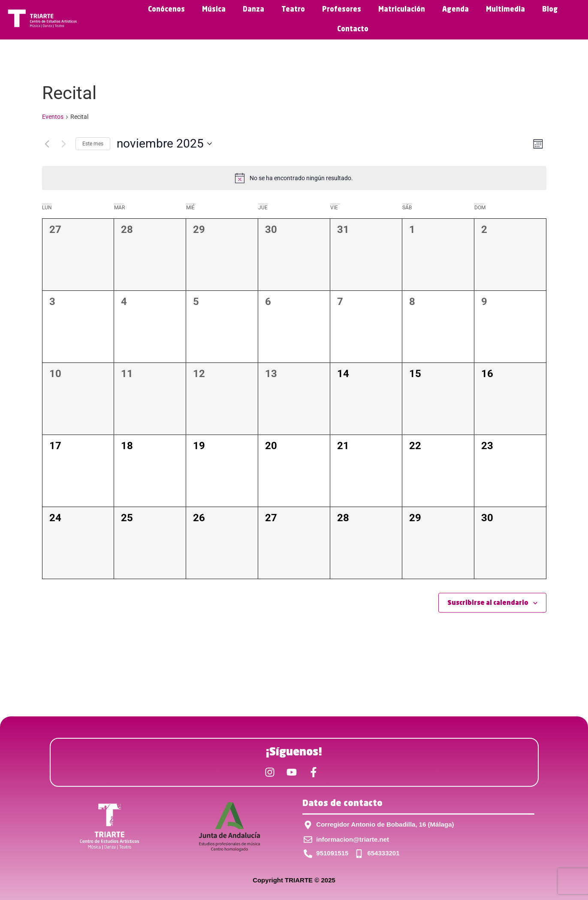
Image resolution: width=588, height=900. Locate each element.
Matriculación (402, 10)
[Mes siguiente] (64, 144)
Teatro (293, 10)
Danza (253, 10)
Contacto (353, 30)
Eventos (53, 117)
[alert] (294, 178)
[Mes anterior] (47, 144)
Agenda (455, 10)
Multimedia (505, 10)
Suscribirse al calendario (488, 603)
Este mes (93, 144)
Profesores (342, 10)
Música (214, 10)
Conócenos (166, 10)
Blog (550, 10)
